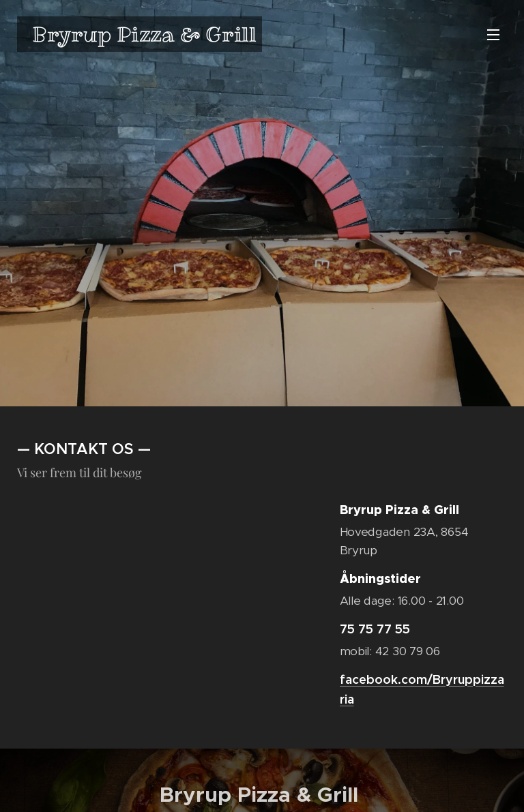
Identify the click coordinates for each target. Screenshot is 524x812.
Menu (493, 35)
